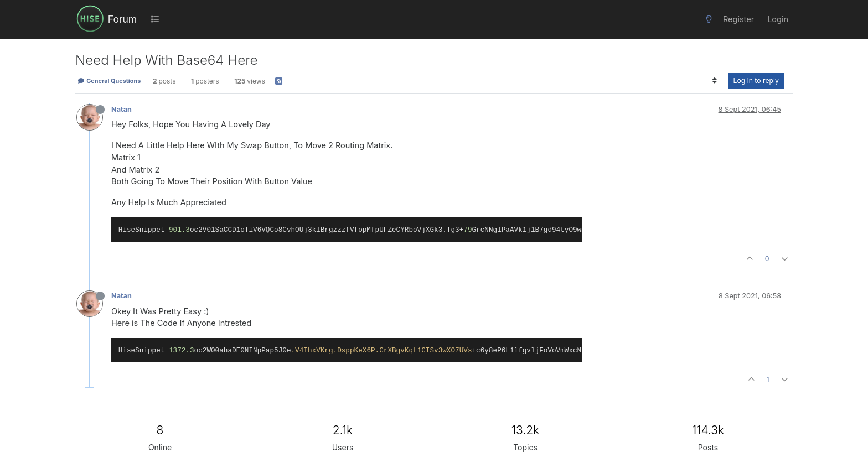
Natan (122, 109)
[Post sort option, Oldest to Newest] (714, 81)
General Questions (109, 81)
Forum (122, 19)
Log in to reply (756, 80)
